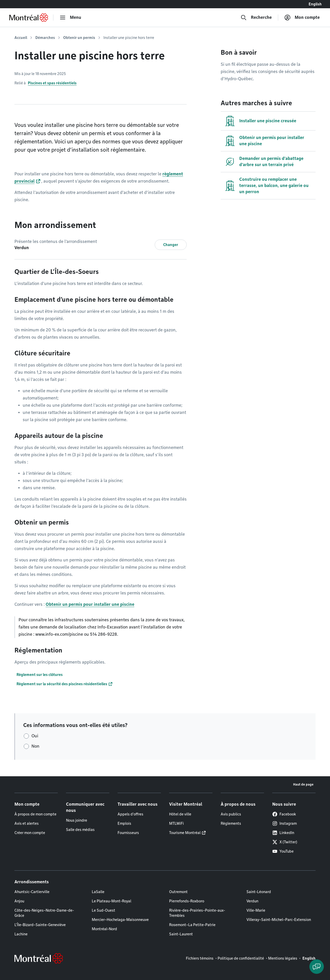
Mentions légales (283, 958)
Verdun (252, 901)
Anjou (19, 901)
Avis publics (231, 814)
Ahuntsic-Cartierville (32, 892)
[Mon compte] (302, 18)
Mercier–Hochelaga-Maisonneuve (120, 920)
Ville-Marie (256, 910)
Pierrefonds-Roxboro (187, 901)
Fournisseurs (128, 833)
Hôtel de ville (180, 814)
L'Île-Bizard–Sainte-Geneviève (40, 925)
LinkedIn (283, 833)
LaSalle (98, 892)
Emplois (124, 823)
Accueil (21, 38)
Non (35, 746)
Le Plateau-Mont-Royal (112, 901)
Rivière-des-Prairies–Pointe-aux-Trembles (197, 913)
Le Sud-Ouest (104, 910)
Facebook (284, 814)
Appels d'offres (130, 814)
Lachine (21, 934)
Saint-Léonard (259, 892)
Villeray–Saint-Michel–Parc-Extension (279, 920)
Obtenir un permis (79, 38)
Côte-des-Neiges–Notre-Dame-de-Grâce (44, 913)
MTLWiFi (176, 823)
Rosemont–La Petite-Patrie (192, 925)
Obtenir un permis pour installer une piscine (90, 604)
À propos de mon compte (35, 814)
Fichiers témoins (200, 958)
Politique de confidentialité (241, 958)
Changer (171, 245)
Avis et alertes (27, 823)
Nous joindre (77, 820)
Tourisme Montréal (185, 833)
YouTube (283, 851)
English (315, 4)
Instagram (284, 823)
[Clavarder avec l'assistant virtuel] (317, 967)
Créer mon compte (30, 833)
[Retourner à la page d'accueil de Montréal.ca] (29, 18)
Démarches (45, 38)
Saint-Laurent (181, 934)
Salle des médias (80, 830)
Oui (35, 736)
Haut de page (303, 784)
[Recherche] (256, 18)
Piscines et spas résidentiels (52, 83)
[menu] (70, 18)
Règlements (231, 823)
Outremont (178, 892)
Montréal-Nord (104, 929)
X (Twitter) (285, 842)
